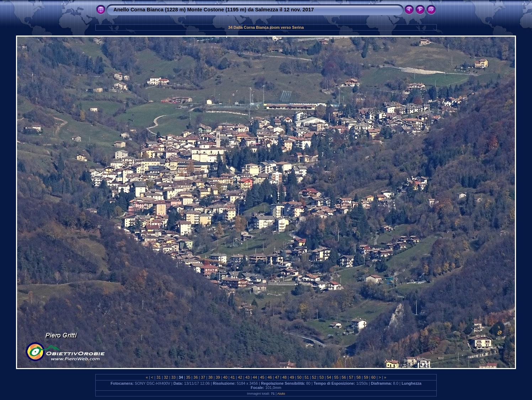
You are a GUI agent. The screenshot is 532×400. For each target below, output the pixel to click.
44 (255, 377)
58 (358, 377)
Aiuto (281, 393)
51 (307, 377)
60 (373, 377)
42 (240, 377)
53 (321, 377)
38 (211, 377)
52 (314, 377)
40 (225, 377)
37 (203, 377)
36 (196, 377)
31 (159, 377)
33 (174, 377)
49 (292, 377)
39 (218, 377)
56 (344, 377)
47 (277, 377)
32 (166, 377)
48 (284, 377)
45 (262, 377)
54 (329, 377)
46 (270, 377)
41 (233, 377)
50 (299, 377)
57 (351, 377)
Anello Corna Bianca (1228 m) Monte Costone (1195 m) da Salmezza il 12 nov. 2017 (214, 10)
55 (336, 377)
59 (366, 377)
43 (248, 377)
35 (188, 377)
